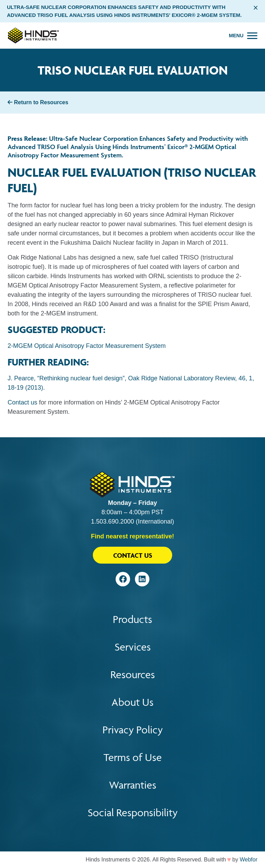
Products (132, 619)
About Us (132, 702)
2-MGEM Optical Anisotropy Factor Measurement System (87, 346)
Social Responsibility (133, 813)
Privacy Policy (133, 730)
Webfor (249, 860)
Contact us (22, 402)
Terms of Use (133, 757)
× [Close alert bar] (256, 8)
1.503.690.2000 (112, 521)
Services (133, 647)
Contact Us (133, 555)
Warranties (133, 785)
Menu (236, 36)
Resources (133, 675)
